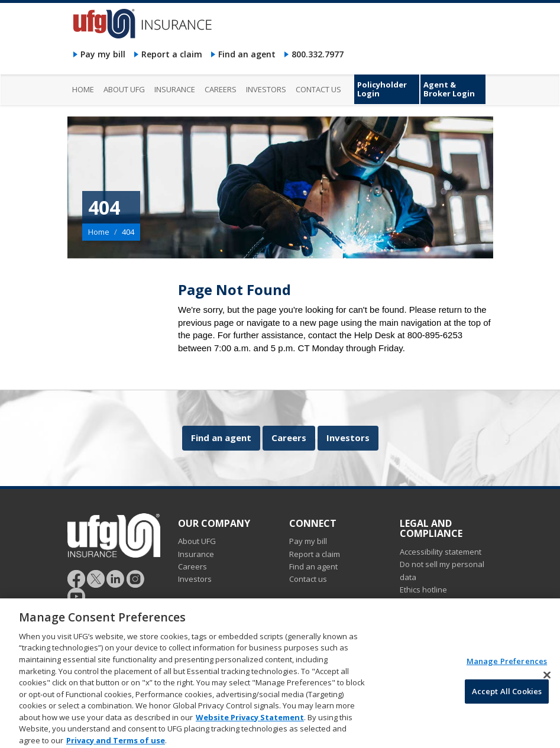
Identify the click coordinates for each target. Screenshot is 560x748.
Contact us (308, 579)
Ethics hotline (423, 590)
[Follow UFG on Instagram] (136, 578)
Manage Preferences (507, 667)
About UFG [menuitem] (124, 89)
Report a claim (172, 54)
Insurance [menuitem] (175, 89)
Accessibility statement (441, 552)
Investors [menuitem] (266, 89)
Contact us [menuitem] (318, 89)
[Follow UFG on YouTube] (76, 596)
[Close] (547, 681)
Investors (348, 438)
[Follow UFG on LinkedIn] (116, 578)
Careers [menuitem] (221, 89)
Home (99, 232)
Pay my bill (103, 54)
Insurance (196, 554)
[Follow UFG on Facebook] (76, 578)
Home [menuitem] (83, 89)
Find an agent (247, 54)
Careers (289, 438)
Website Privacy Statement (250, 723)
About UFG (197, 541)
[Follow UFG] (96, 578)
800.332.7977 (318, 54)
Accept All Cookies (507, 697)
